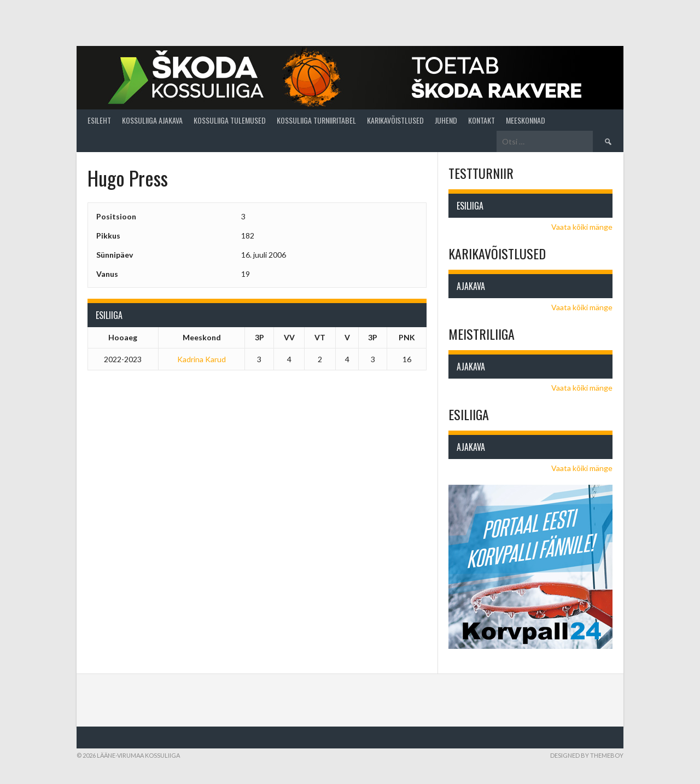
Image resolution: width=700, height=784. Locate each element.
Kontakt (482, 120)
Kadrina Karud (202, 359)
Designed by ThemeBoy (587, 755)
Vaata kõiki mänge (582, 227)
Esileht (99, 120)
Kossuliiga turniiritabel (316, 120)
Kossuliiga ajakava (152, 120)
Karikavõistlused (395, 120)
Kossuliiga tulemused (230, 120)
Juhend (446, 120)
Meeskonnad (526, 120)
